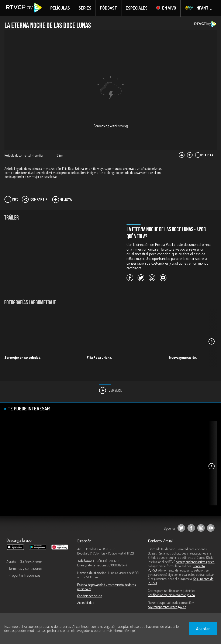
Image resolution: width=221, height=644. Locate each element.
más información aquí (121, 631)
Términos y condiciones (25, 569)
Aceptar (203, 628)
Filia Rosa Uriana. (99, 358)
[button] (211, 342)
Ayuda (11, 562)
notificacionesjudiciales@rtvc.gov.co (171, 595)
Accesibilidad (86, 603)
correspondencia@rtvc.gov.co (195, 562)
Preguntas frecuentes (24, 575)
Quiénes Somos (31, 562)
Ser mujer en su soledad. (23, 358)
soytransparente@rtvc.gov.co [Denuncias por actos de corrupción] (167, 607)
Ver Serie (111, 391)
